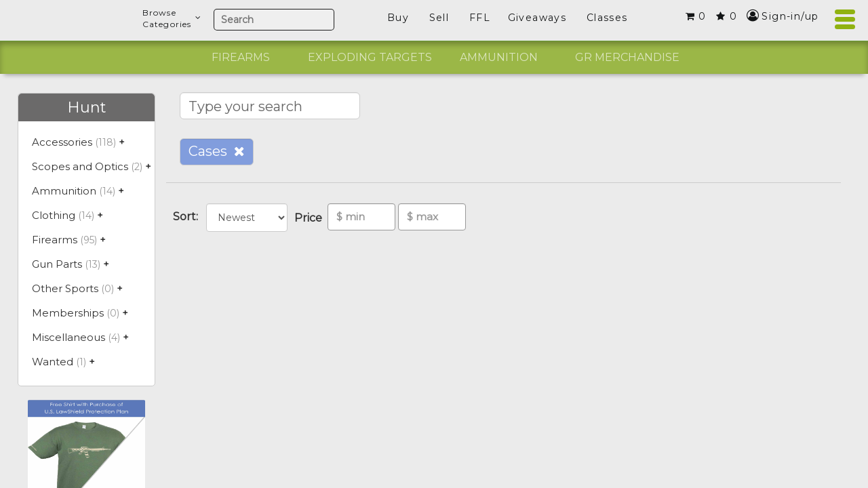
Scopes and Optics (80, 166)
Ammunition (499, 57)
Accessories (62, 142)
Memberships (68, 313)
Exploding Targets (370, 57)
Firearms (241, 57)
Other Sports (65, 288)
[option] (241, 58)
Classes (607, 18)
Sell (439, 18)
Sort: (188, 217)
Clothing (54, 215)
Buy (398, 18)
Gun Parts (57, 264)
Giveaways (537, 18)
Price (311, 218)
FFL (480, 18)
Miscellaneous (68, 337)
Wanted (53, 362)
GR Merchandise (627, 57)
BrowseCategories (172, 18)
